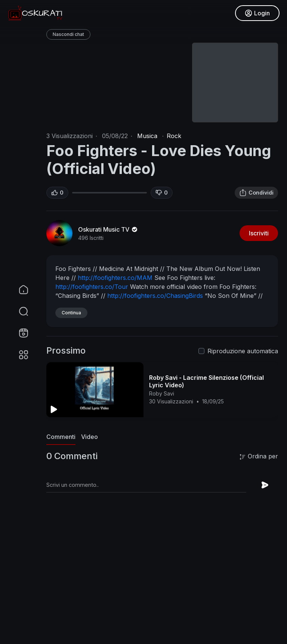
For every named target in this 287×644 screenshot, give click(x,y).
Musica (147, 136)
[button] (19, 311)
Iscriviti (259, 233)
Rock (174, 136)
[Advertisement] (162, 589)
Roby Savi (162, 393)
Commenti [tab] (61, 437)
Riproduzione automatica (243, 351)
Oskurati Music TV (108, 229)
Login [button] (257, 13)
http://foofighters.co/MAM (115, 278)
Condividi (256, 193)
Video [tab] (90, 437)
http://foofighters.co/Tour (92, 287)
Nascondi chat (68, 34)
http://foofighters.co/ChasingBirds (155, 296)
